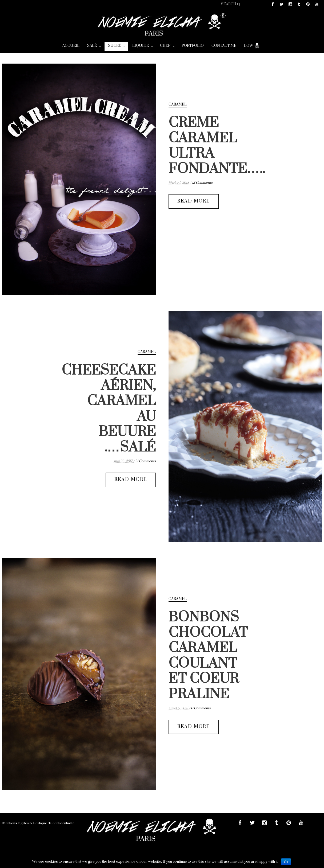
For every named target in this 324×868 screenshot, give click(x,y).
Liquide (141, 46)
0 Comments (201, 708)
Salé (92, 46)
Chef (165, 46)
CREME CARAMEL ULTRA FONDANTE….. (217, 146)
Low (252, 46)
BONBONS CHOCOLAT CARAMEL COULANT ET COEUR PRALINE (208, 656)
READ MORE (194, 201)
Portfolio (193, 46)
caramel (178, 104)
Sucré (115, 46)
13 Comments (202, 183)
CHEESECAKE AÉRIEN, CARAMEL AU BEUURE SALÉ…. (109, 409)
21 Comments (145, 461)
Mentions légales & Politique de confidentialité (38, 823)
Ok (286, 862)
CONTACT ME (224, 46)
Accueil (71, 46)
